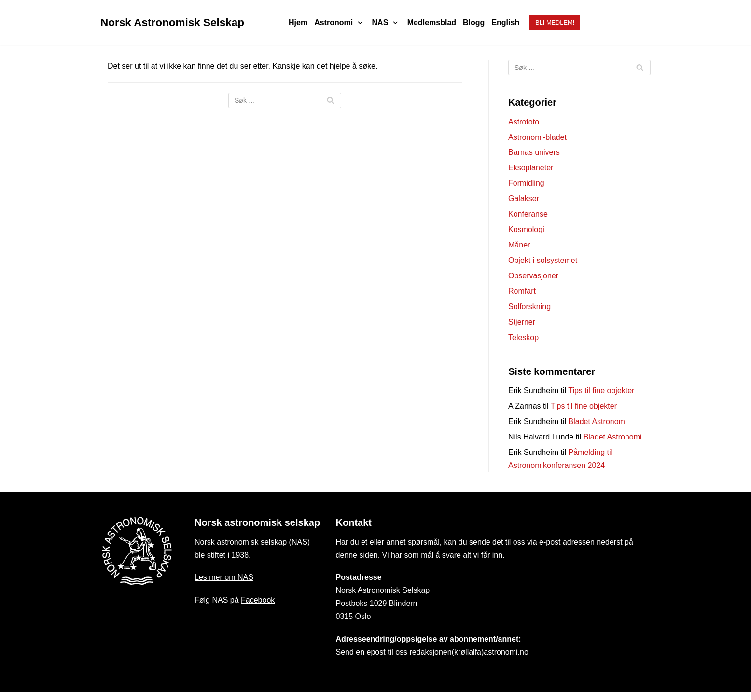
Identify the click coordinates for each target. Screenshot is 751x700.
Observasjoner (533, 276)
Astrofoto (524, 122)
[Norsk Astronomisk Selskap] (172, 23)
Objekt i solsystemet (543, 260)
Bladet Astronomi (598, 421)
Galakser (524, 199)
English (505, 22)
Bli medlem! (555, 22)
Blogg (474, 22)
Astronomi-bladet (537, 137)
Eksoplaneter (531, 168)
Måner (519, 245)
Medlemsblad (432, 22)
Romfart (522, 291)
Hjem (298, 22)
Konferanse (528, 214)
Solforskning (529, 307)
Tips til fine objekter (601, 391)
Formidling (526, 183)
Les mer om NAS (224, 577)
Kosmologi (526, 229)
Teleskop (523, 337)
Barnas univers (534, 152)
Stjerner (522, 322)
